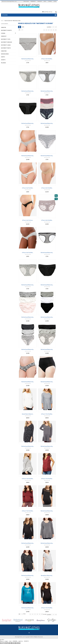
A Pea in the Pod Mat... (47, 57)
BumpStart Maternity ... (47, 574)
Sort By (45, 614)
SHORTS (3, 60)
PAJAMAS (3, 63)
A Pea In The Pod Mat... (47, 412)
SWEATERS (4, 51)
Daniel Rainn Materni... (28, 412)
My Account (26, 1)
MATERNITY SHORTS (6, 30)
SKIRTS (3, 57)
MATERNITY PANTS (6, 48)
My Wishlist (33, 1)
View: (25, 614)
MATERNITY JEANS (6, 45)
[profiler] (2, 640)
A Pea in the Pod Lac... (28, 218)
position (49, 27)
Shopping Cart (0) (48, 12)
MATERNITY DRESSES (7, 42)
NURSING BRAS (5, 54)
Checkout (40, 1)
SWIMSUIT (4, 36)
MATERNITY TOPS (6, 39)
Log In (55, 1)
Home (2, 21)
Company (50, 1)
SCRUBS (3, 33)
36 (19, 30)
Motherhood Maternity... (28, 57)
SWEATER (3, 27)
